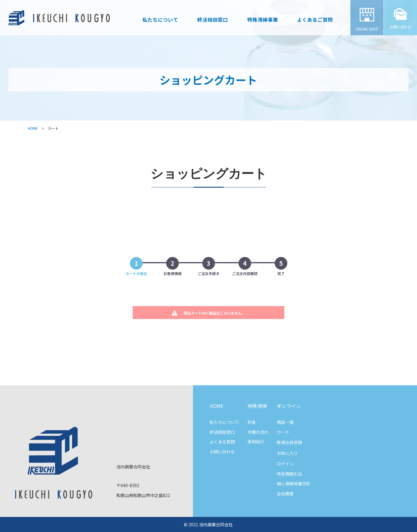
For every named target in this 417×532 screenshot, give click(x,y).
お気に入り (287, 453)
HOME (33, 128)
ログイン (285, 464)
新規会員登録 (289, 442)
